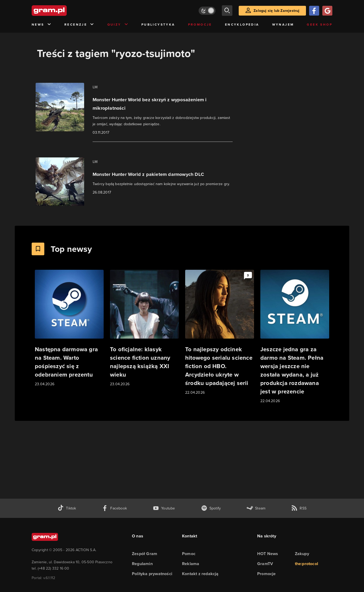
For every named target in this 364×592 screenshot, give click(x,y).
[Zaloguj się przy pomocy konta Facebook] (314, 11)
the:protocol (306, 564)
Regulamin (142, 564)
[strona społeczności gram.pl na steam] (256, 508)
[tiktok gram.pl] (67, 508)
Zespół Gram (145, 554)
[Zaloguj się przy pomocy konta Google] (327, 11)
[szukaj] (227, 11)
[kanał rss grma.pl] (299, 508)
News (42, 25)
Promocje (200, 24)
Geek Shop (320, 24)
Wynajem (283, 24)
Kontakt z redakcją (200, 574)
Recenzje (79, 25)
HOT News (268, 554)
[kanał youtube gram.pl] (164, 508)
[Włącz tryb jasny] (207, 11)
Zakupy (302, 554)
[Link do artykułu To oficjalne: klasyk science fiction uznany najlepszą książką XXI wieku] (144, 328)
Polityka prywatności (152, 574)
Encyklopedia (242, 24)
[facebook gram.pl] (114, 508)
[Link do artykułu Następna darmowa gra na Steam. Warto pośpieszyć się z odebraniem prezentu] (69, 328)
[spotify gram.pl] (211, 508)
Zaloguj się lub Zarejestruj (276, 11)
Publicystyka (158, 24)
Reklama (191, 564)
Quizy (118, 25)
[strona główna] (62, 11)
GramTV (265, 564)
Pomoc (189, 554)
